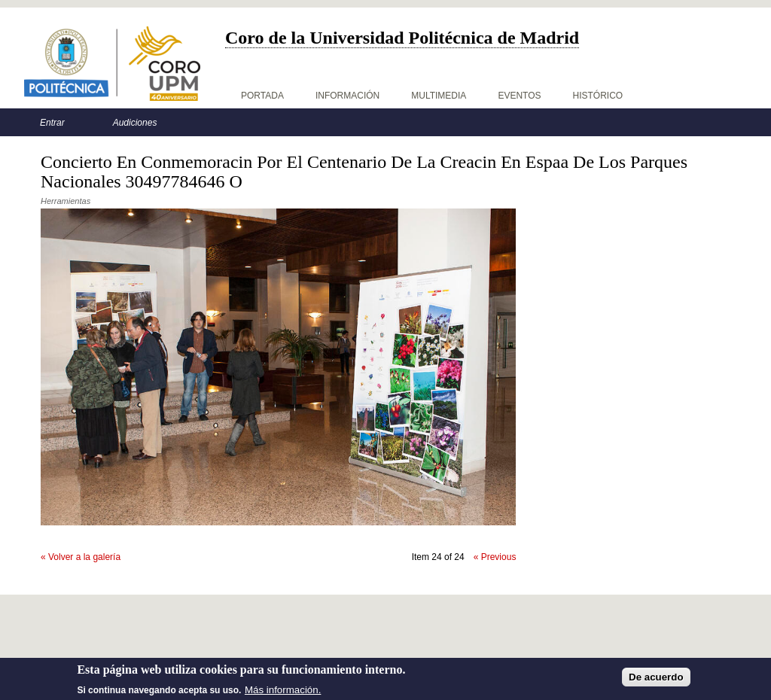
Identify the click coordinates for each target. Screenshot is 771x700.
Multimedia (439, 96)
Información (347, 96)
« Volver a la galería (81, 557)
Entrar (52, 123)
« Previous (495, 557)
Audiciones (135, 123)
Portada (262, 96)
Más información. (283, 692)
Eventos (519, 96)
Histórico (598, 96)
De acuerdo (656, 680)
